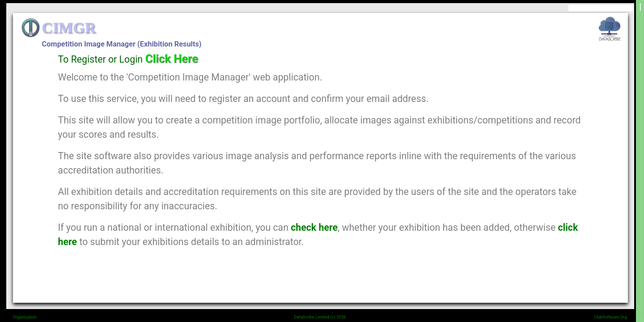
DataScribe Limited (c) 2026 (320, 317)
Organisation (25, 317)
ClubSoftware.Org (610, 317)
